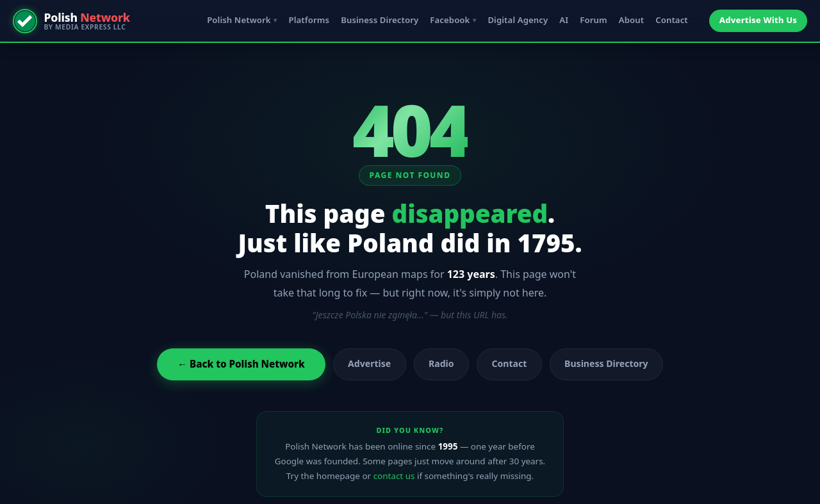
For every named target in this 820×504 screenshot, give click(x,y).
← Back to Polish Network (241, 364)
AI (564, 20)
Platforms (309, 20)
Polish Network (239, 20)
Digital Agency (518, 20)
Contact (672, 20)
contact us (394, 476)
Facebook (450, 20)
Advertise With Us (758, 20)
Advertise (369, 363)
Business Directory (380, 20)
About (631, 20)
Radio (441, 363)
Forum (593, 20)
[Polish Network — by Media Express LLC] (71, 21)
